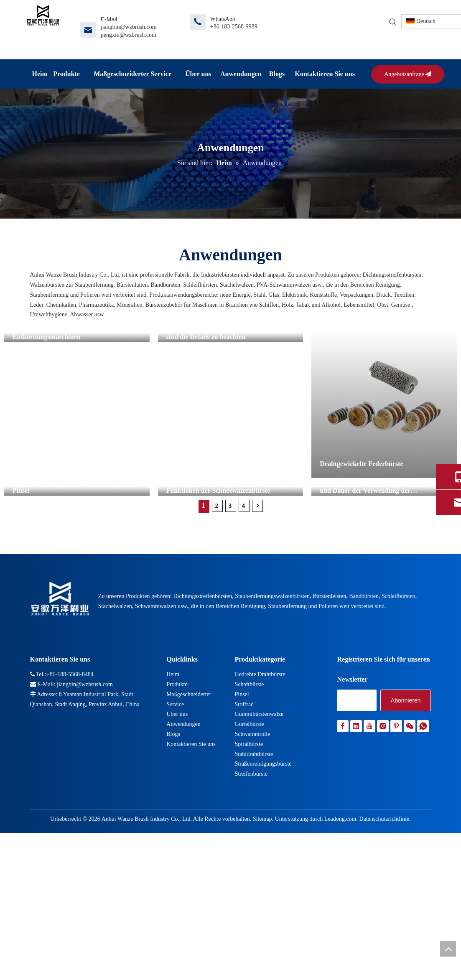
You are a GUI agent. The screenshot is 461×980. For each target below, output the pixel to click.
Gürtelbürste (249, 860)
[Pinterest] (396, 862)
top (448, 949)
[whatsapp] (423, 862)
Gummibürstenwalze (259, 850)
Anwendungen (183, 860)
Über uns (177, 850)
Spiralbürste (249, 880)
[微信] (410, 862)
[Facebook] (343, 862)
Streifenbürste (251, 910)
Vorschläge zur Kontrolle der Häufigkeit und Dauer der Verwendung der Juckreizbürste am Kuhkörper (377, 617)
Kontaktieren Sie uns (191, 880)
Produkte (177, 820)
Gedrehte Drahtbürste (260, 811)
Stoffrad (244, 840)
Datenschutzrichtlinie (384, 955)
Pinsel (21, 617)
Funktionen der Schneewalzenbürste (218, 617)
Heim (173, 811)
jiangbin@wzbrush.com (129, 27)
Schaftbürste (249, 820)
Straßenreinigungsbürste (263, 900)
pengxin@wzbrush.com (129, 35)
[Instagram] (383, 862)
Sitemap (262, 955)
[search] (357, 837)
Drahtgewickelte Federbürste (362, 464)
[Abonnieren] (406, 837)
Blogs (173, 870)
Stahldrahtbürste (254, 890)
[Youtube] (369, 862)
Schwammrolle (252, 870)
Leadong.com (340, 955)
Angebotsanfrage (408, 74)
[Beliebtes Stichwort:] (393, 22)
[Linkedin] (356, 862)
